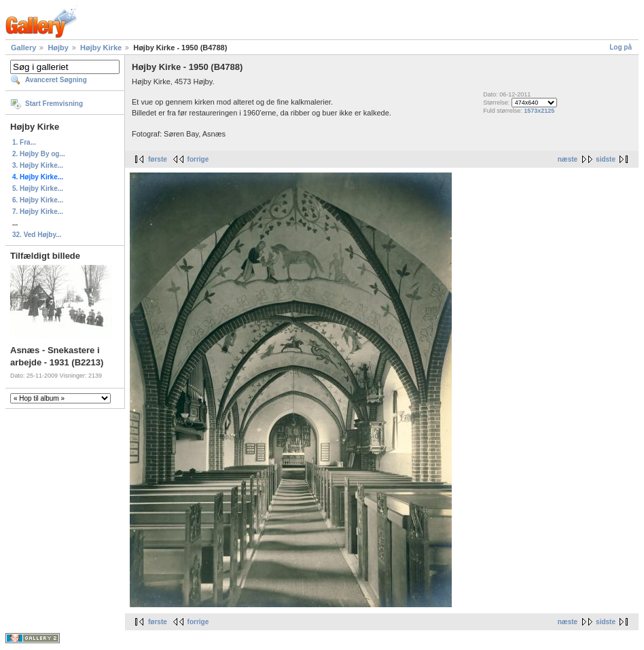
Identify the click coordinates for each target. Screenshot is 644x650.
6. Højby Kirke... (38, 200)
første (158, 159)
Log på (621, 47)
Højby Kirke (101, 48)
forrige (198, 159)
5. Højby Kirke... (38, 188)
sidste (606, 159)
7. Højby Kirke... (38, 212)
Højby (58, 48)
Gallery (23, 48)
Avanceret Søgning (56, 80)
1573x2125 (539, 111)
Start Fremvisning (54, 104)
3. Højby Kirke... (38, 165)
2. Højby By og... (39, 154)
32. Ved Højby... (37, 235)
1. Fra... (24, 142)
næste (568, 159)
